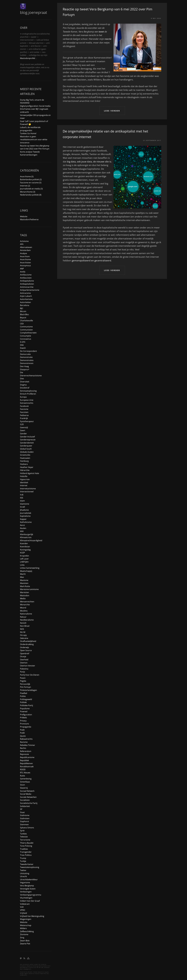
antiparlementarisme (30, 290)
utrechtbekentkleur (29, 880)
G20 (22, 424)
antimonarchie (27, 287)
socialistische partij (29, 803)
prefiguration (26, 715)
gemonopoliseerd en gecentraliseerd (91, 260)
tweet (101, 32)
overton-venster (28, 666)
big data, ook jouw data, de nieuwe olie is (89, 162)
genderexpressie (28, 440)
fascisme (24, 409)
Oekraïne (24, 638)
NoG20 (23, 623)
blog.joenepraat (34, 12)
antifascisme (26, 275)
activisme (24, 241)
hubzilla (24, 476)
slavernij (24, 788)
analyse (23, 253)
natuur (23, 617)
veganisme (25, 883)
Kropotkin (25, 556)
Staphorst (25, 821)
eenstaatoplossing (28, 391)
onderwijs (25, 647)
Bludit (30, 972)
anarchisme (25, 259)
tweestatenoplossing (30, 867)
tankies (23, 834)
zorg (22, 938)
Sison (22, 785)
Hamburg (24, 461)
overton (24, 663)
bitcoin (23, 311)
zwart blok (25, 941)
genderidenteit (27, 443)
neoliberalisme (27, 620)
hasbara (24, 464)
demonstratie (26, 357)
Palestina (24, 669)
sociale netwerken (28, 797)
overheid (24, 660)
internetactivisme (28, 489)
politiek (23, 702)
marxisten (25, 592)
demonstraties (27, 360)
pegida (23, 681)
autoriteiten (25, 302)
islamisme (25, 504)
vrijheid (23, 913)
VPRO (23, 910)
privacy (23, 721)
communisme (26, 327)
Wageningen (26, 919)
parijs (23, 672)
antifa (23, 272)
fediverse (24, 415)
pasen (23, 678)
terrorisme (25, 840)
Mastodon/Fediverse (29, 219)
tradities (24, 849)
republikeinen (26, 763)
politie (23, 696)
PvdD (22, 733)
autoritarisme (26, 299)
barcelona (25, 305)
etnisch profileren (28, 394)
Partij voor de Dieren (30, 675)
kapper (23, 519)
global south (26, 449)
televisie (24, 837)
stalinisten (25, 818)
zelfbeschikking (27, 931)
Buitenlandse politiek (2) (31, 179)
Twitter (23, 870)
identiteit (24, 482)
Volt (22, 907)
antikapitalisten (27, 284)
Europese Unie (27, 400)
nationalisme (26, 614)
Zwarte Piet (25, 944)
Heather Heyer (27, 467)
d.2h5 (23, 342)
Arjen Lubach (26, 296)
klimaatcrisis (26, 537)
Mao (22, 577)
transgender (26, 852)
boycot (23, 318)
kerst (22, 525)
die (22, 372)
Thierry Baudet (27, 843)
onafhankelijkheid (28, 641)
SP (21, 809)
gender (23, 434)
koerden (24, 543)
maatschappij (26, 571)
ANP (22, 269)
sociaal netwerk (27, 791)
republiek (24, 760)
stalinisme (25, 815)
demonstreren (27, 363)
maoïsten (24, 583)
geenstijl (24, 427)
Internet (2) (25, 186)
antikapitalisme (27, 281)
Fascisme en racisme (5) (31, 183)
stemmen (24, 825)
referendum (26, 751)
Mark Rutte (25, 586)
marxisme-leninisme (29, 589)
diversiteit (25, 382)
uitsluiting (25, 873)
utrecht (23, 876)
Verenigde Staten (28, 889)
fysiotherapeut (27, 421)
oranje (23, 656)
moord (23, 608)
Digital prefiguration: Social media (35, 106)
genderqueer (26, 446)
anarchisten (25, 263)
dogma (23, 385)
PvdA (22, 730)
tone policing (26, 846)
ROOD (23, 769)
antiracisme (25, 293)
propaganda (26, 727)
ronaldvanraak (27, 767)
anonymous (25, 266)
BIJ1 (22, 308)
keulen (23, 528)
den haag (24, 366)
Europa (23, 397)
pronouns (25, 724)
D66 (22, 345)
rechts (23, 748)
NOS (22, 629)
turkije (23, 861)
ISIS (22, 498)
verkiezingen (26, 892)
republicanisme (27, 757)
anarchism (25, 256)
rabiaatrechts (26, 739)
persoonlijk (25, 684)
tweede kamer (27, 864)
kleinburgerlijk (27, 534)
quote (23, 736)
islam (22, 501)
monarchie (25, 605)
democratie (25, 354)
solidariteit (25, 806)
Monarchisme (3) (28, 192)
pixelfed (24, 693)
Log (46, 972)
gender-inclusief (27, 437)
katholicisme (26, 522)
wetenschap (26, 925)
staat (22, 812)
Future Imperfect (41, 973)
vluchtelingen (26, 898)
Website (24, 216)
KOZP (22, 553)
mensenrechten (27, 602)
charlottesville (26, 321)
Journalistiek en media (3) (31, 189)
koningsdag (25, 550)
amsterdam (25, 250)
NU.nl (23, 632)
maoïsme (24, 580)
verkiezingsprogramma (31, 895)
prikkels (23, 718)
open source (26, 650)
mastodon (25, 595)
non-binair (25, 626)
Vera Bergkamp (27, 886)
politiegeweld (26, 699)
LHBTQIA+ (24, 562)
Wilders (23, 928)
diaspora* (25, 369)
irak (22, 495)
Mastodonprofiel (28, 58)
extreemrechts (27, 403)
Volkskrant (25, 904)
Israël (22, 507)
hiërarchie (25, 470)
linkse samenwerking (30, 568)
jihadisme (24, 510)
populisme (25, 709)
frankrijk (24, 418)
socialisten (25, 800)
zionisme (24, 934)
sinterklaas (25, 782)
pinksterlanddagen (29, 690)
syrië (22, 831)
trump (23, 858)
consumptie (26, 336)
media (23, 598)
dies (22, 379)
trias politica (26, 855)
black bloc (25, 314)
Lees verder (112, 111)
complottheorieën (28, 333)
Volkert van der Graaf (30, 901)
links (22, 565)
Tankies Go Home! (28, 133)
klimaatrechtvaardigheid (31, 540)
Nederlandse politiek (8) (31, 195)
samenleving (26, 779)
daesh (23, 348)
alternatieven (26, 247)
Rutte (22, 776)
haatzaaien (25, 458)
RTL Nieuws (25, 773)
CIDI (22, 324)
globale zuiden (27, 452)
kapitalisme (25, 516)
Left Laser (24, 559)
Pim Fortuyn (26, 687)
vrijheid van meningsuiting (32, 916)
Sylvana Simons (27, 828)
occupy (23, 635)
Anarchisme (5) (27, 177)
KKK (22, 531)
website (24, 922)
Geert (23, 430)
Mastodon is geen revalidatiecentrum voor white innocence (34, 140)
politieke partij (26, 705)
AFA (22, 244)
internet (24, 485)
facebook (24, 406)
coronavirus (26, 339)
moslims (24, 611)
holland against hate (30, 473)
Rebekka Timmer (28, 745)
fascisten (24, 412)
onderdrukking (27, 644)
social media (26, 794)
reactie (108, 39)
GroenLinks (25, 455)
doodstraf (25, 388)
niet (65, 217)
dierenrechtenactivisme (31, 376)
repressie (24, 754)
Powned (24, 711)
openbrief (25, 653)
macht (23, 574)
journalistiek (26, 513)
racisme (24, 742)
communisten (26, 330)
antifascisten (26, 278)
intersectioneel (27, 492)
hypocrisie (25, 479)
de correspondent (28, 351)
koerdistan (25, 547)
